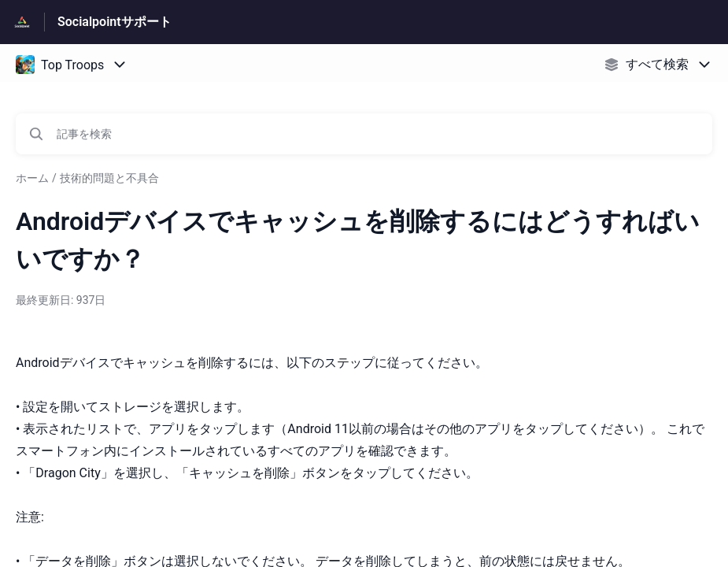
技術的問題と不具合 (109, 178)
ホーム (32, 178)
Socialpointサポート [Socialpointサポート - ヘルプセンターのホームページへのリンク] (115, 22)
